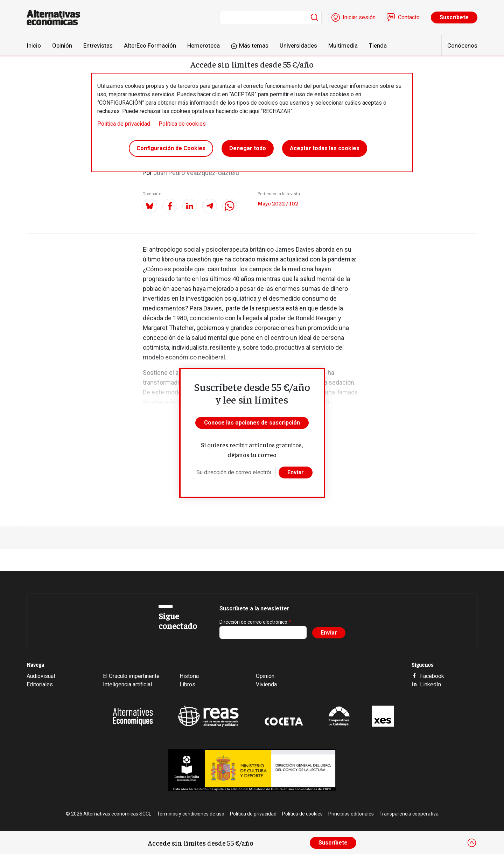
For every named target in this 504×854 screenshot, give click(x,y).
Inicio (34, 45)
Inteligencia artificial (127, 684)
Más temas (254, 45)
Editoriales (40, 684)
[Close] (472, 843)
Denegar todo (248, 148)
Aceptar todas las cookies (325, 148)
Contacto (409, 17)
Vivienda (266, 684)
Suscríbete (454, 17)
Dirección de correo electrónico (253, 622)
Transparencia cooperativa (409, 814)
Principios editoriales (351, 814)
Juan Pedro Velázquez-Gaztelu (196, 173)
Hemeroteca (204, 45)
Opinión (62, 45)
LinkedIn (430, 684)
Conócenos (462, 45)
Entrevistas (98, 45)
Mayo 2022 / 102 (278, 203)
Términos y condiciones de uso (191, 814)
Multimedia (343, 45)
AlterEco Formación (150, 45)
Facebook (432, 676)
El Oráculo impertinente (131, 676)
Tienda (378, 45)
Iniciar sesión (359, 17)
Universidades (298, 45)
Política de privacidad (124, 124)
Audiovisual (41, 676)
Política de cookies (182, 124)
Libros (187, 684)
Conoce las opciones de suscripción (252, 423)
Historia (189, 676)
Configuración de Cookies (171, 148)
